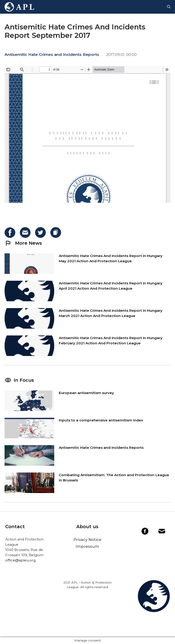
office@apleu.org (20, 560)
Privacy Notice (87, 540)
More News (23, 243)
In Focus (24, 380)
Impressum (87, 546)
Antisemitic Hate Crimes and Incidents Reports (52, 55)
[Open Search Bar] (169, 7)
